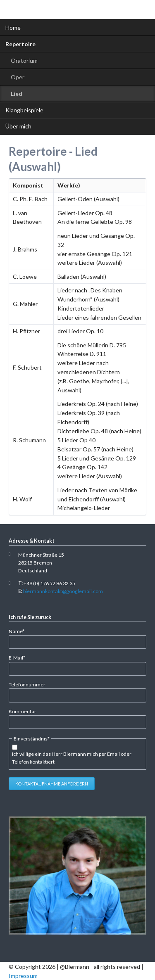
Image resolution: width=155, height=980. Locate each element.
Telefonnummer (27, 685)
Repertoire (20, 44)
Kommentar (23, 711)
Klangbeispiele (24, 110)
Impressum (23, 976)
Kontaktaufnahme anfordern (52, 784)
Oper (18, 77)
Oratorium (24, 61)
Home (13, 27)
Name (20, 631)
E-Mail (20, 657)
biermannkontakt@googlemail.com (63, 591)
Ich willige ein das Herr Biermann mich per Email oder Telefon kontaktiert (72, 758)
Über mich (18, 126)
